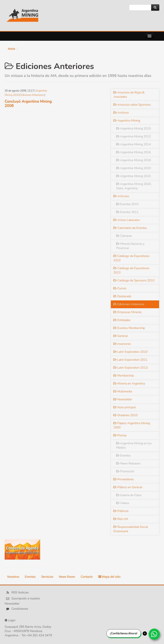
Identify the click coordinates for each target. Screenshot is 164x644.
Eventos (123, 456)
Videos (123, 503)
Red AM (121, 519)
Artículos (121, 196)
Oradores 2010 (125, 415)
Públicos (121, 511)
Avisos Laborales (127, 220)
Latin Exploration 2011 (130, 360)
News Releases (128, 463)
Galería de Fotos (129, 495)
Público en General (128, 487)
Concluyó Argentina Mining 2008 (28, 104)
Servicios (47, 577)
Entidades (122, 320)
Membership (124, 376)
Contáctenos (20, 609)
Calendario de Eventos (130, 228)
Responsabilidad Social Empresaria (131, 529)
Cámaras (124, 236)
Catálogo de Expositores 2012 (131, 270)
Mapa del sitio (109, 577)
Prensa (120, 435)
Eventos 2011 (127, 212)
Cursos (120, 288)
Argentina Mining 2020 (133, 168)
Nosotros (13, 577)
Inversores (122, 344)
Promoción (125, 471)
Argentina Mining (127, 121)
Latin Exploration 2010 (130, 352)
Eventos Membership (129, 328)
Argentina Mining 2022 (133, 176)
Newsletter (123, 399)
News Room (67, 577)
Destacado (122, 296)
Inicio (12, 49)
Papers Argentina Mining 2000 (132, 425)
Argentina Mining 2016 (133, 152)
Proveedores (124, 479)
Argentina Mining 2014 (133, 144)
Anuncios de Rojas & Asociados (129, 95)
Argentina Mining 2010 (133, 128)
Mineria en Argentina (129, 384)
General (121, 336)
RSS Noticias (20, 592)
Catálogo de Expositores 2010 (131, 258)
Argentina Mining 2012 (133, 136)
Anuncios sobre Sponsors (132, 105)
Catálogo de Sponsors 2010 (134, 280)
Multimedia (123, 391)
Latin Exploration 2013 (130, 368)
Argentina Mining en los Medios (134, 445)
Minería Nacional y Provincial (130, 246)
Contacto (87, 577)
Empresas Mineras (127, 312)
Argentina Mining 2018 (133, 160)
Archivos (121, 113)
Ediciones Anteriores (32, 95)
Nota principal (125, 407)
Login (12, 620)
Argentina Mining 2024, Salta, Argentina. (134, 186)
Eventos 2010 (127, 204)
